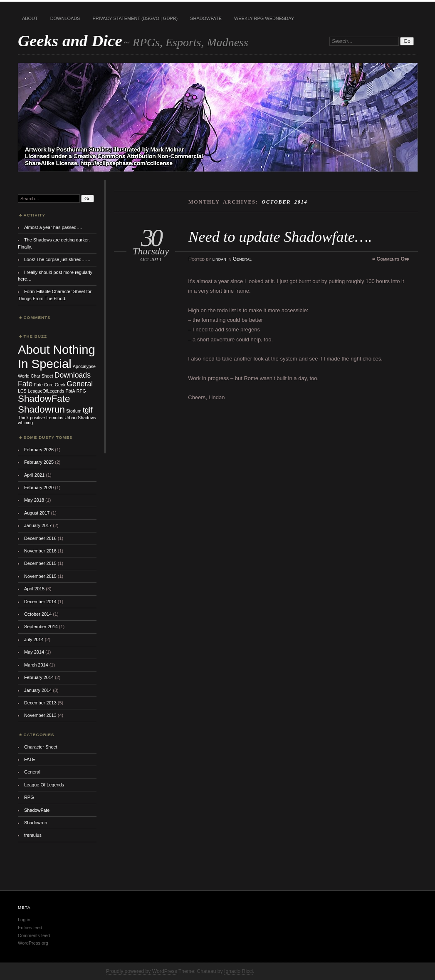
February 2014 (39, 677)
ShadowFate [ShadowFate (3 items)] (44, 399)
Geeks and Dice (70, 41)
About (30, 18)
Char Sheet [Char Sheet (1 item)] (42, 376)
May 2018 (34, 500)
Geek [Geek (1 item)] (60, 385)
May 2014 (34, 652)
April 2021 (34, 475)
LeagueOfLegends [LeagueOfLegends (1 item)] (46, 391)
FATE (30, 759)
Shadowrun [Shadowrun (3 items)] (41, 409)
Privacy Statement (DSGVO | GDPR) (135, 18)
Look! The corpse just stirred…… (57, 259)
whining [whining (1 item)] (25, 423)
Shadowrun (36, 823)
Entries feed (30, 928)
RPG (29, 797)
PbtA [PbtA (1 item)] (70, 391)
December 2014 (40, 602)
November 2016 (40, 551)
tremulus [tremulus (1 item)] (55, 418)
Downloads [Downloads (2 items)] (73, 375)
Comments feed (34, 935)
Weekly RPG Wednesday (264, 18)
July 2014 (34, 639)
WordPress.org (33, 943)
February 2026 (39, 450)
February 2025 (39, 462)
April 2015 (34, 589)
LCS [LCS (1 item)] (22, 391)
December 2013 (40, 703)
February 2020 (39, 488)
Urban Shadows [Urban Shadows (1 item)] (80, 418)
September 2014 (41, 627)
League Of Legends (44, 785)
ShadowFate (206, 18)
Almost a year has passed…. (53, 227)
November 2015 (40, 576)
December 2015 (40, 563)
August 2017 (37, 513)
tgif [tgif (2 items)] (88, 410)
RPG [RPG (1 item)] (81, 391)
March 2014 (36, 665)
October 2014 (38, 614)
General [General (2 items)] (80, 384)
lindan (219, 259)
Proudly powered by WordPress (142, 971)
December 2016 (40, 538)
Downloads (65, 18)
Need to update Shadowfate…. (280, 237)
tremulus (33, 835)
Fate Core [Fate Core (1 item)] (43, 385)
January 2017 (38, 525)
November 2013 (40, 715)
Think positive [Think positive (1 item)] (31, 418)
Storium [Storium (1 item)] (74, 411)
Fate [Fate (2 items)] (25, 384)
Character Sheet (41, 747)
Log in (24, 920)
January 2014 (38, 690)
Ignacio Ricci (239, 971)
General (242, 259)
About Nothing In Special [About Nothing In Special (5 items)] (57, 357)
